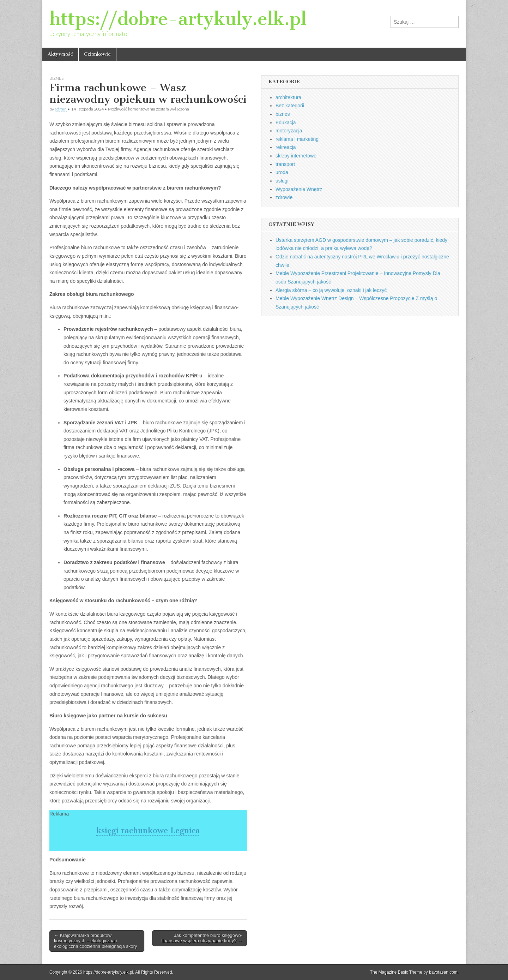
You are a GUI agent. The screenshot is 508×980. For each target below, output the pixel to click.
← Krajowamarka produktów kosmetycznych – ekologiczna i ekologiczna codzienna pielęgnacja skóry (96, 941)
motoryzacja (289, 131)
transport (285, 164)
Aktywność (60, 54)
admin (61, 109)
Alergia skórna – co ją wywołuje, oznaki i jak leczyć (331, 290)
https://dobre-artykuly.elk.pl (178, 19)
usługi (282, 181)
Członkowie (97, 54)
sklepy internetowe (296, 156)
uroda (282, 172)
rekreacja (286, 147)
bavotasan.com (443, 972)
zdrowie (284, 197)
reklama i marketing (297, 139)
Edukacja (286, 122)
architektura (288, 97)
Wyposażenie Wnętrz (299, 189)
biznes (56, 78)
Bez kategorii (290, 106)
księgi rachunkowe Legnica (148, 830)
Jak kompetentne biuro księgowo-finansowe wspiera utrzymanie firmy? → (202, 938)
